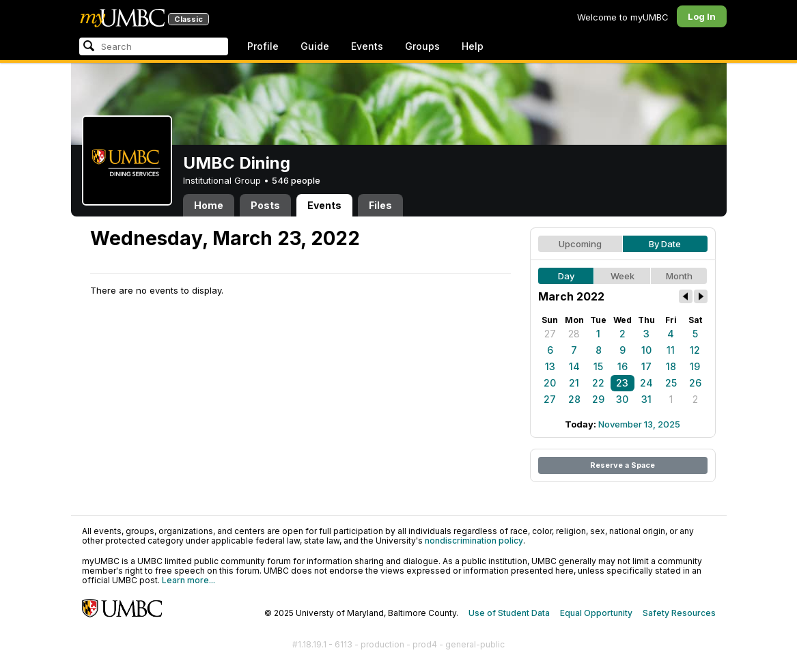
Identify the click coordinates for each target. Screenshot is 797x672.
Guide (315, 46)
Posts (265, 205)
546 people (296, 180)
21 (574, 383)
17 (646, 366)
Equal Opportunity (596, 613)
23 (622, 383)
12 (695, 350)
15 (598, 366)
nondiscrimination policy (474, 541)
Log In (702, 16)
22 (598, 383)
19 (695, 366)
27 (550, 334)
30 (622, 399)
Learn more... (188, 580)
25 (671, 383)
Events (367, 46)
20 (550, 383)
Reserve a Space (623, 465)
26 (695, 383)
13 (550, 366)
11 (671, 350)
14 (574, 366)
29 (598, 399)
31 (646, 399)
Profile (263, 46)
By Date (665, 244)
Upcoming (580, 244)
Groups (422, 46)
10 (646, 350)
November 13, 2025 (639, 424)
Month (679, 276)
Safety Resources (679, 613)
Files (380, 205)
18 (671, 366)
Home (209, 205)
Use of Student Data (509, 613)
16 (623, 366)
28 (574, 334)
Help (473, 46)
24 (646, 383)
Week (623, 276)
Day (566, 276)
